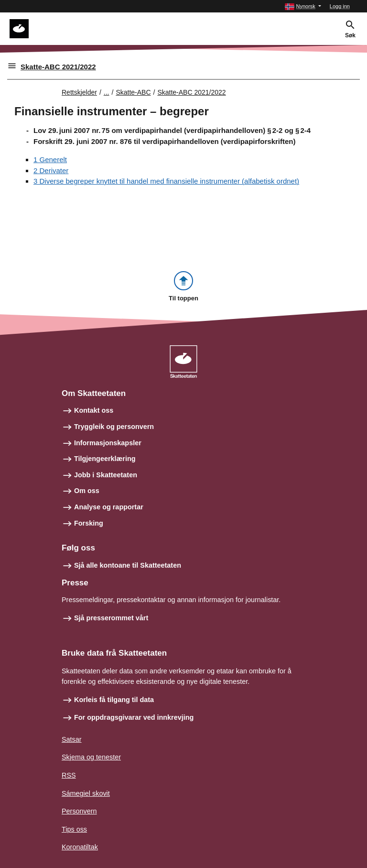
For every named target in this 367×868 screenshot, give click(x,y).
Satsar (72, 739)
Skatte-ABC (133, 92)
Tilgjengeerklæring (105, 459)
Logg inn (340, 6)
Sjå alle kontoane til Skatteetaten (128, 565)
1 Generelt (50, 159)
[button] (303, 6)
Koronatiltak (80, 847)
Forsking (89, 523)
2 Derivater (51, 170)
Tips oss (74, 829)
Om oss (87, 491)
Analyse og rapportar (109, 507)
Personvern (79, 811)
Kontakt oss (94, 410)
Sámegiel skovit (86, 793)
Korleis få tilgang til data (114, 700)
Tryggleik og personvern (114, 427)
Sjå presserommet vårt (111, 618)
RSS (69, 775)
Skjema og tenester (91, 757)
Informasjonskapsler (108, 443)
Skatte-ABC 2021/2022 (58, 67)
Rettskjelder (79, 92)
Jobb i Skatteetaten (106, 475)
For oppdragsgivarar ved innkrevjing (134, 717)
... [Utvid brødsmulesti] (107, 92)
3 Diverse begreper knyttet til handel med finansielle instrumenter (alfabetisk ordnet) (166, 181)
